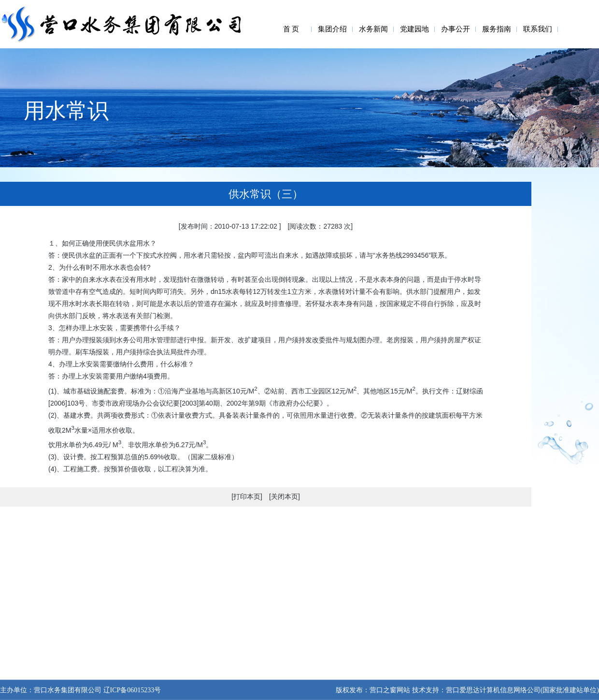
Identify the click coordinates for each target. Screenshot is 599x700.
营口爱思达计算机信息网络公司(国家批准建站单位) (522, 690)
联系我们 (538, 29)
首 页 (291, 29)
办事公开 (456, 29)
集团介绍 (332, 29)
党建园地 (414, 29)
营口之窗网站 (390, 690)
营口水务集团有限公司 (68, 690)
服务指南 (497, 29)
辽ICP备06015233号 (131, 690)
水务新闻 (373, 29)
